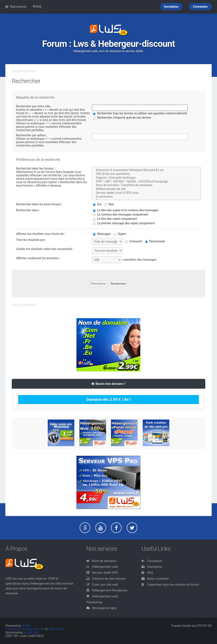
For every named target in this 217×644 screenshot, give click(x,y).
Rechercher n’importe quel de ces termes (122, 118)
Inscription (155, 567)
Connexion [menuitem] (200, 7)
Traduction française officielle (25, 629)
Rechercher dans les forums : (35, 168)
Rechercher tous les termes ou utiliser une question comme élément (140, 113)
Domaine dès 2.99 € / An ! (109, 399)
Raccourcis (18, 7)
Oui (97, 204)
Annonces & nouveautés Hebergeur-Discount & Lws (146, 170)
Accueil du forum (24, 71)
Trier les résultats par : (31, 240)
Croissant (134, 241)
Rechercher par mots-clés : (34, 106)
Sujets (120, 234)
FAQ (150, 573)
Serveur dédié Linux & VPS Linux (146, 193)
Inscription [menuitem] (171, 7)
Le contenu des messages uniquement (121, 214)
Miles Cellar (56, 629)
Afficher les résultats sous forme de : (41, 234)
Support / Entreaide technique (146, 178)
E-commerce (146, 197)
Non (109, 204)
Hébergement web (105, 567)
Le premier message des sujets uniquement (124, 223)
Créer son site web (105, 585)
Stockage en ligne (105, 608)
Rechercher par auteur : (32, 135)
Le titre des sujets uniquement (115, 219)
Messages (102, 234)
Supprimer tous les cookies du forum (173, 585)
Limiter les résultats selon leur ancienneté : (45, 249)
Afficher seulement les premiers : (38, 258)
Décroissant (155, 241)
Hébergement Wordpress (110, 590)
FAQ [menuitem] (37, 7)
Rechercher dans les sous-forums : (39, 204)
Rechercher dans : (28, 210)
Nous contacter (158, 579)
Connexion (155, 561)
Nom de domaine (104, 561)
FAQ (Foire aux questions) (146, 174)
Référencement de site (146, 189)
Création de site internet (109, 579)
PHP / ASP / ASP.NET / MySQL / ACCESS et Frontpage (146, 182)
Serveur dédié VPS (105, 573)
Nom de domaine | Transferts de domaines (146, 185)
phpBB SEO (32, 632)
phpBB (26, 626)
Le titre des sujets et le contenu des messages (126, 210)
